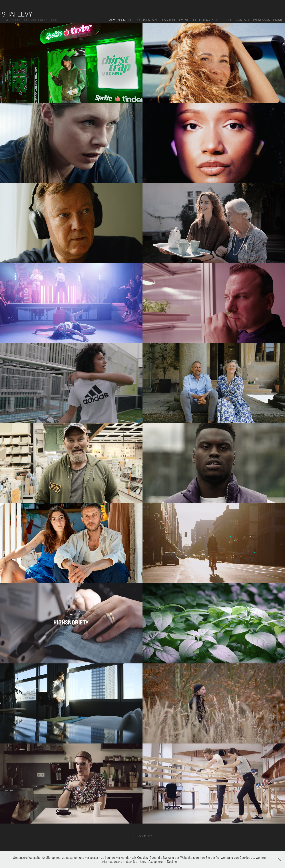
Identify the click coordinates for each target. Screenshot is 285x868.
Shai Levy (17, 14)
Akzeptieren (156, 862)
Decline (172, 862)
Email (278, 20)
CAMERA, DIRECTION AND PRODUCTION (29, 20)
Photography (205, 20)
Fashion (168, 20)
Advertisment (120, 20)
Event (184, 20)
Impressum (262, 20)
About (228, 20)
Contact (243, 20)
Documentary (147, 20)
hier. (143, 862)
